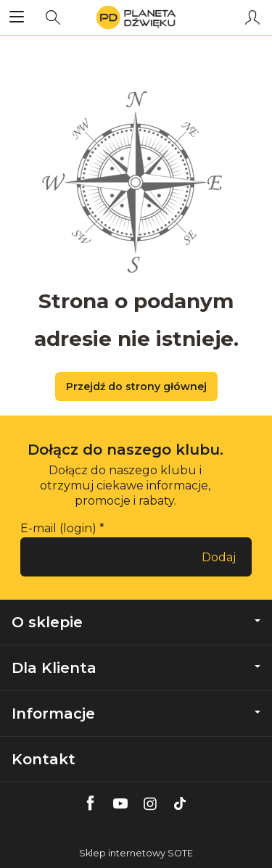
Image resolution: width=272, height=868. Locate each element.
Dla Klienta (136, 668)
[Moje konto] (252, 17)
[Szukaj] (53, 17)
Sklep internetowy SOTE (136, 853)
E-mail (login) (58, 528)
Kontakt (44, 759)
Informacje (136, 714)
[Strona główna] (136, 17)
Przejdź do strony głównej (136, 387)
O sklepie (136, 622)
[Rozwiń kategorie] (17, 17)
